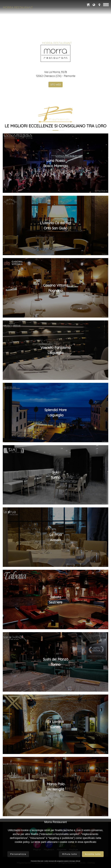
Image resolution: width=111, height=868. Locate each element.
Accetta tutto (93, 854)
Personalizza (18, 854)
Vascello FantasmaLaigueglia (55, 395)
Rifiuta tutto (70, 854)
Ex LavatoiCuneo (55, 769)
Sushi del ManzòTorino (56, 706)
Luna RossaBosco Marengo (56, 208)
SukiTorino (55, 519)
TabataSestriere (56, 644)
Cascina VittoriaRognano (56, 332)
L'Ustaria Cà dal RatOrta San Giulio (56, 270)
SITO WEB (55, 129)
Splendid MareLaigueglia (55, 457)
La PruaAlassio (56, 582)
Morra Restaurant (18, 7)
